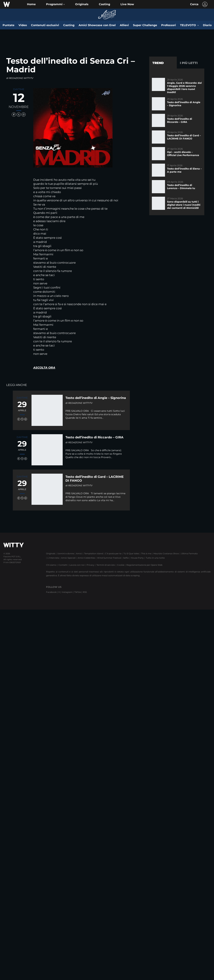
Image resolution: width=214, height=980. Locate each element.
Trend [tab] (158, 63)
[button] (55, 4)
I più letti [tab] (189, 63)
